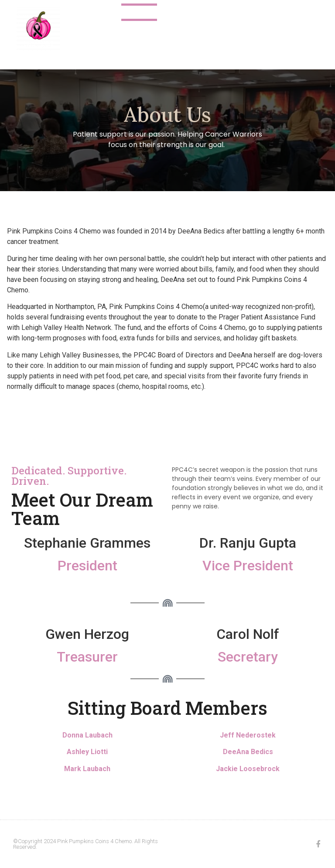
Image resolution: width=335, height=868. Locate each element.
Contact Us (183, 12)
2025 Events (236, 12)
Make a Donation (192, 30)
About (139, 12)
